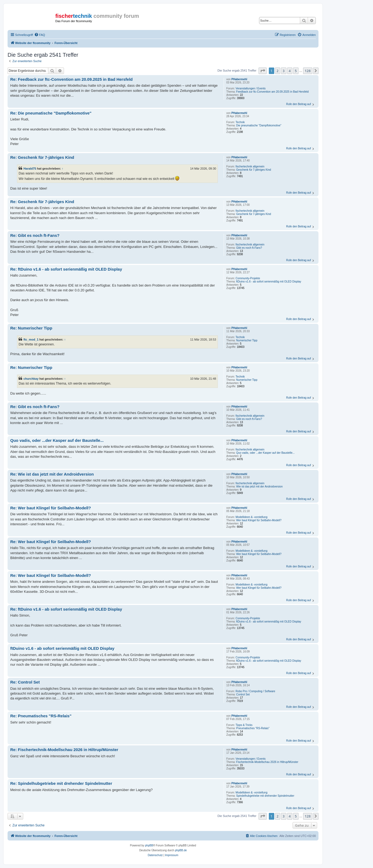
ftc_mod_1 (31, 339)
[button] (263, 71)
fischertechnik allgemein (250, 166)
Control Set (243, 694)
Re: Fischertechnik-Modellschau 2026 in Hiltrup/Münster (64, 750)
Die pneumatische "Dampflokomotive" (259, 125)
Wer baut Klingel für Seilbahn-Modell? (259, 520)
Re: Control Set (25, 682)
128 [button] (308, 71)
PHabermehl (239, 79)
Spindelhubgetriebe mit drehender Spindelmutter (265, 796)
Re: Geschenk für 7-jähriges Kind (42, 157)
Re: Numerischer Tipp (31, 328)
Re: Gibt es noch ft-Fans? (35, 235)
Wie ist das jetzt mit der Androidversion (259, 487)
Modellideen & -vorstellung (252, 517)
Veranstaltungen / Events (251, 88)
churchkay (31, 379)
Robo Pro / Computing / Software (255, 691)
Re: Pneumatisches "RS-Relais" (41, 716)
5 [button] (296, 71)
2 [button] (278, 71)
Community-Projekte (248, 278)
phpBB (149, 845)
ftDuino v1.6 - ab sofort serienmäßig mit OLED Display (269, 282)
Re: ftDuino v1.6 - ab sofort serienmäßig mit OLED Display (66, 269)
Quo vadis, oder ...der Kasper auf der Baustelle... (265, 453)
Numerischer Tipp (247, 340)
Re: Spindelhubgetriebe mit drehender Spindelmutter (61, 783)
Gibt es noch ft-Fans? (249, 248)
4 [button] (290, 71)
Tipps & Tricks (244, 725)
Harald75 (30, 169)
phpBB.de (181, 850)
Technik (240, 122)
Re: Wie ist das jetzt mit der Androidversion (52, 474)
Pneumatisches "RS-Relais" (253, 728)
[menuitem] (40, 35)
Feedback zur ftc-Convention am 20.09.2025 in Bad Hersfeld (272, 92)
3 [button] (284, 71)
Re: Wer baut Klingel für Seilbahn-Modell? (51, 508)
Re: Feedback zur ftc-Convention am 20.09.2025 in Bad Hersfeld (71, 79)
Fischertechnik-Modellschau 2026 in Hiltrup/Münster (267, 762)
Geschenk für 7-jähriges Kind (254, 170)
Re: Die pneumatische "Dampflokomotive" (51, 113)
